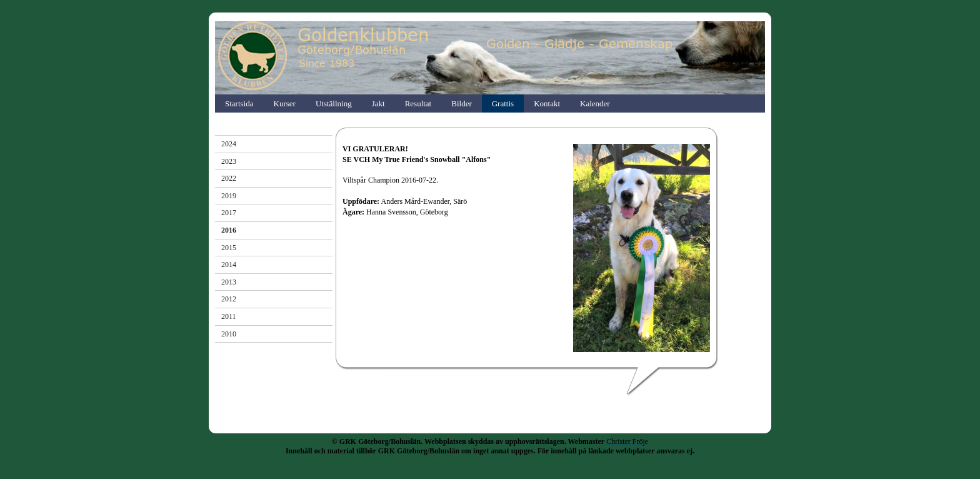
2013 (229, 282)
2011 (229, 316)
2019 (229, 196)
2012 (229, 299)
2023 (229, 161)
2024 (229, 144)
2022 (229, 178)
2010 (229, 334)
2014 (229, 265)
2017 (229, 213)
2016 (229, 230)
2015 (229, 248)
